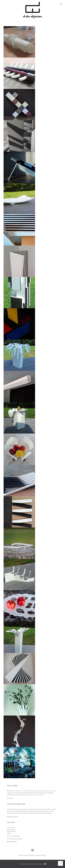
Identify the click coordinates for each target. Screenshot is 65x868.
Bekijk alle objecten (13, 817)
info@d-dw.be (13, 842)
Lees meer (10, 798)
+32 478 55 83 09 (14, 836)
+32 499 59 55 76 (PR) (16, 839)
